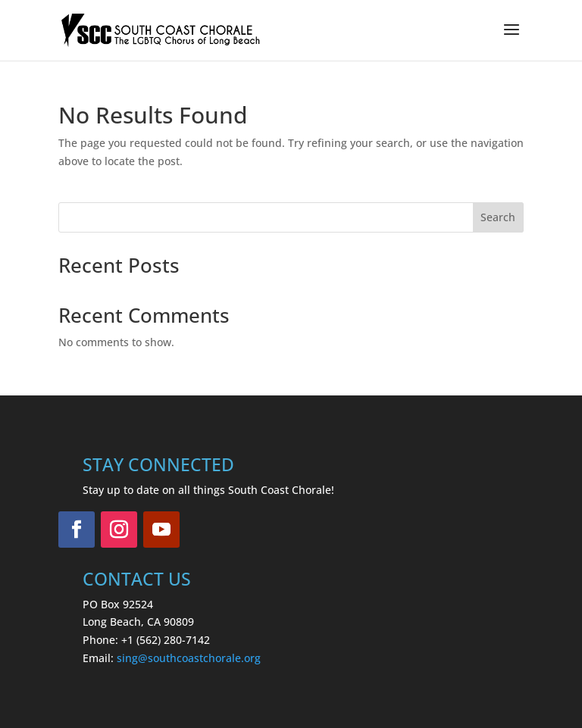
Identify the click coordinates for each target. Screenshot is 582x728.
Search (498, 217)
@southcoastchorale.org (199, 658)
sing (127, 658)
